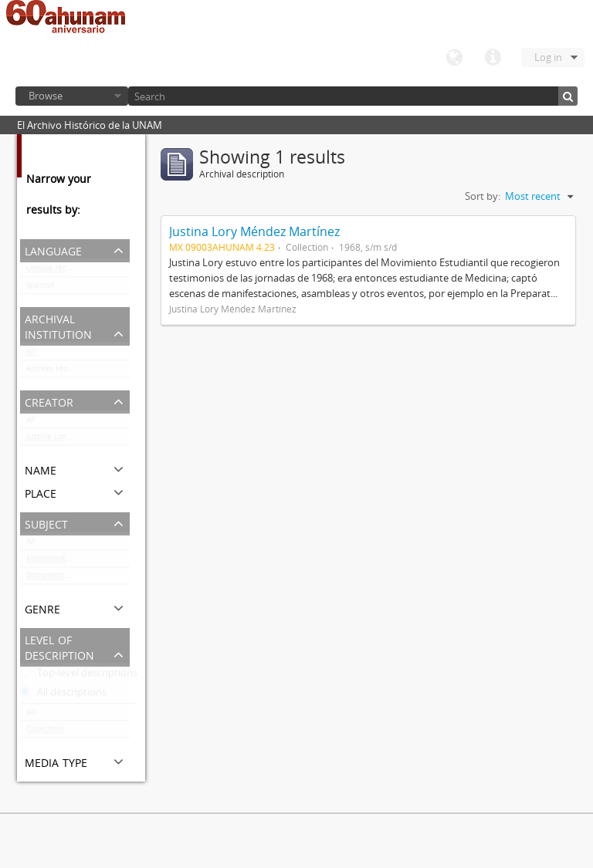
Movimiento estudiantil (69, 562)
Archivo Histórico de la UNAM (78, 372)
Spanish (41, 289)
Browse (46, 96)
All (31, 355)
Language (454, 58)
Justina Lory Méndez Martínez (78, 440)
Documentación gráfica (69, 579)
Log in (548, 57)
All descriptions (63, 695)
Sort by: (483, 196)
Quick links (493, 58)
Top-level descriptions (79, 676)
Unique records (54, 272)
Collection (45, 732)
